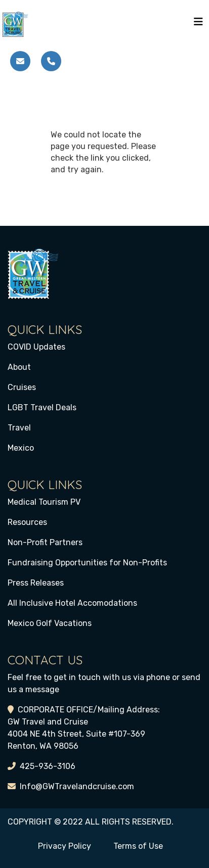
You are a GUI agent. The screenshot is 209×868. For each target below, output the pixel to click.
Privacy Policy (65, 846)
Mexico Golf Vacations (50, 623)
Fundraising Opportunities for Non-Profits (87, 563)
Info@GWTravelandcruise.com (77, 786)
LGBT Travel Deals (42, 407)
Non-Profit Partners (45, 542)
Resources (27, 522)
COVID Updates (36, 347)
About (19, 367)
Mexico (21, 448)
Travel (19, 428)
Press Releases (36, 583)
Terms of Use (138, 846)
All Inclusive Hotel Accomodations (72, 603)
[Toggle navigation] (198, 24)
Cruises (22, 387)
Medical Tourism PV (44, 502)
